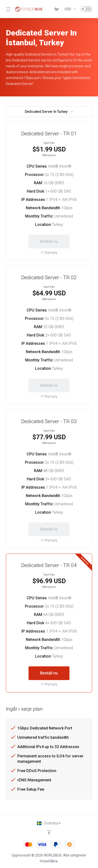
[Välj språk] (49, 823)
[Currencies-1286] (70, 9)
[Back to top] (49, 833)
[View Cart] (58, 9)
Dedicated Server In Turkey (49, 112)
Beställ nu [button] (49, 673)
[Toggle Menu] (7, 9)
